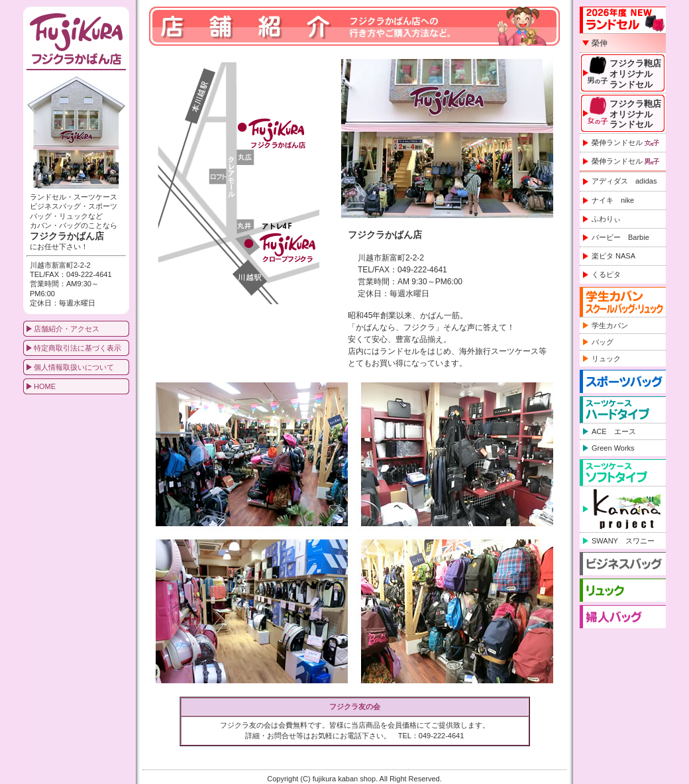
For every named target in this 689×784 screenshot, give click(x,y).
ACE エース (614, 431)
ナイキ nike (613, 200)
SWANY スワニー (623, 541)
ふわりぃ (606, 219)
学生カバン (610, 325)
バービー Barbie (620, 237)
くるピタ (606, 274)
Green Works (613, 448)
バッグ (603, 342)
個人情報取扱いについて (74, 367)
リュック (606, 359)
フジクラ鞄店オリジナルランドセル (635, 74)
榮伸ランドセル (625, 143)
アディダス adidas (624, 181)
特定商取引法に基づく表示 (78, 348)
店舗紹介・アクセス (67, 329)
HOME (45, 386)
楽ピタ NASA (613, 256)
